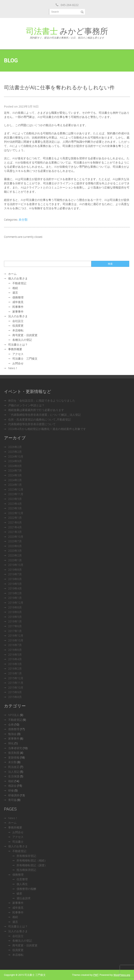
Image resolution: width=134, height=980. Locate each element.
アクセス (18, 354)
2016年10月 (16, 640)
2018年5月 (15, 617)
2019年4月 (15, 588)
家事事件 (18, 312)
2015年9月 (15, 692)
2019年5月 (15, 584)
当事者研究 (15, 748)
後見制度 (14, 753)
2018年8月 (15, 607)
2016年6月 (15, 650)
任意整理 (22, 879)
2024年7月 (15, 470)
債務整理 (18, 297)
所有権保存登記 (26, 856)
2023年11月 (16, 494)
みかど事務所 (67, 32)
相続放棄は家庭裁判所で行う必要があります (36, 410)
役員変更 (18, 326)
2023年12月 (16, 489)
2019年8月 (15, 570)
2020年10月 (16, 537)
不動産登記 (19, 283)
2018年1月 (15, 621)
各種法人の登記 (22, 340)
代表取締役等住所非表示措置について (32, 424)
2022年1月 (15, 518)
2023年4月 (15, 504)
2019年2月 (15, 593)
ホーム (12, 274)
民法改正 (14, 767)
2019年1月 (15, 598)
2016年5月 (15, 654)
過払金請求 (24, 898)
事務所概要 (15, 349)
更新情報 (14, 757)
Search (55, 12)
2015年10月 (16, 687)
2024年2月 (15, 480)
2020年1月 (15, 560)
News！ (13, 368)
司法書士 (18, 842)
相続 (15, 288)
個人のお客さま (18, 278)
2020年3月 (15, 551)
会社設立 (18, 321)
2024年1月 (15, 485)
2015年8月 (15, 697)
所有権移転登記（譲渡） (32, 865)
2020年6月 (15, 546)
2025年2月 (15, 452)
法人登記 (14, 772)
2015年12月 (16, 678)
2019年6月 (15, 579)
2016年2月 (15, 668)
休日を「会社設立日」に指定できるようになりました (42, 400)
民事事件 (18, 307)
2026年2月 (15, 447)
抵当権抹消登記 (26, 870)
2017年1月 (15, 631)
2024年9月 (15, 461)
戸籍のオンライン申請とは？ (26, 405)
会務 (11, 724)
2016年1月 (15, 673)
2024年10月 (16, 456)
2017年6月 (15, 626)
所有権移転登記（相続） (32, 860)
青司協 (12, 800)
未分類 (23, 219)
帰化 (11, 743)
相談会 (12, 786)
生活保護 (14, 776)
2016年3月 (15, 664)
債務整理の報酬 (26, 889)
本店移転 (18, 330)
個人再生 (22, 884)
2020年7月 (15, 541)
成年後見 (18, 302)
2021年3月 (15, 532)
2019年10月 (16, 565)
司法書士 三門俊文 (25, 358)
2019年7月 (15, 574)
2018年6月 (15, 612)
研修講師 (14, 795)
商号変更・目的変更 (25, 335)
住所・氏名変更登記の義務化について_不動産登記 (39, 419)
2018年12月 (16, 603)
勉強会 (12, 734)
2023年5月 (15, 499)
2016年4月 (15, 659)
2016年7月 (15, 645)
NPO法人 (14, 715)
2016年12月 (16, 636)
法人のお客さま (18, 316)
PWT (96, 975)
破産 (19, 893)
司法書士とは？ (18, 344)
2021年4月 (15, 527)
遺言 (15, 293)
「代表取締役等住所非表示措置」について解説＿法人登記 (44, 415)
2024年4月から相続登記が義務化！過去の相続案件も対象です (47, 429)
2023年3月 (15, 508)
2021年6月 (15, 522)
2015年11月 (16, 683)
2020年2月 (15, 555)
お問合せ (18, 363)
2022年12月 (16, 513)
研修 (11, 790)
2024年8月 (15, 466)
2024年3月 (15, 475)
